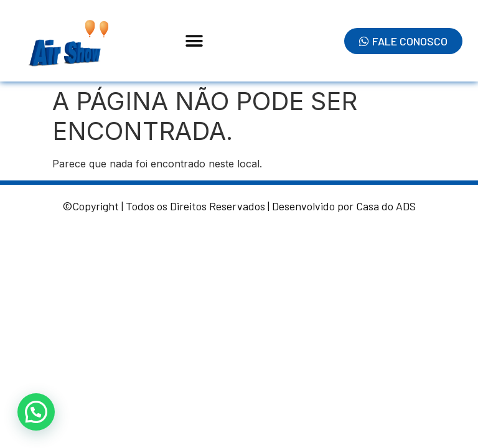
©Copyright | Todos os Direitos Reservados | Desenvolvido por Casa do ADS (239, 206)
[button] (194, 41)
